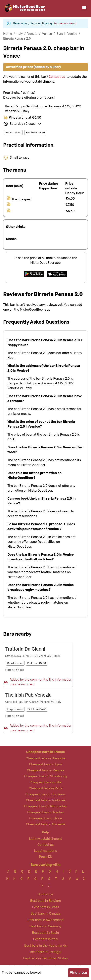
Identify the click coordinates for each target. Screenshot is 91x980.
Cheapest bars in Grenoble (45, 758)
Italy (20, 34)
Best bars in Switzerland (46, 920)
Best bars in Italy (45, 939)
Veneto (32, 34)
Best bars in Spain (46, 933)
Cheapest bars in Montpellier (46, 806)
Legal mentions (46, 851)
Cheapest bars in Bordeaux (45, 794)
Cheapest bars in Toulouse (45, 800)
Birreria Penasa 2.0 (17, 38)
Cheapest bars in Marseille (45, 824)
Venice (47, 34)
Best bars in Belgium (45, 901)
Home (8, 34)
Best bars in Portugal (46, 952)
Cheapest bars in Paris (45, 788)
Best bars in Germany (45, 926)
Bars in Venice (67, 34)
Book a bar (45, 894)
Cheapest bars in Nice (46, 818)
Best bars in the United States (45, 958)
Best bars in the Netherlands (46, 945)
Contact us (57, 77)
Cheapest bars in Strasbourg (46, 776)
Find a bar (79, 972)
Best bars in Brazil (45, 907)
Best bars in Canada (45, 913)
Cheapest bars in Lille (45, 782)
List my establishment (46, 839)
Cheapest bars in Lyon (46, 764)
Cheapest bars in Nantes (46, 812)
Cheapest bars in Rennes (45, 770)
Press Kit (45, 857)
